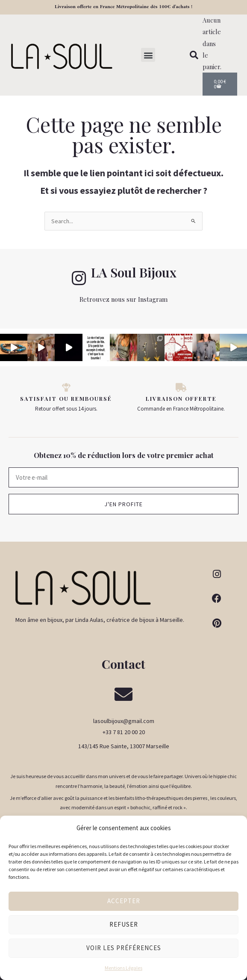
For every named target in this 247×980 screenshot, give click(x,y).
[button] (148, 55)
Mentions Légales (123, 968)
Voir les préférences (124, 948)
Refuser (124, 924)
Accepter (124, 901)
